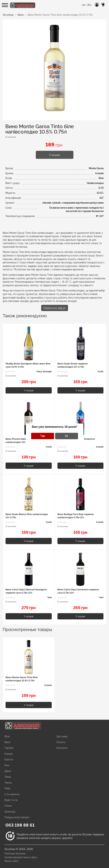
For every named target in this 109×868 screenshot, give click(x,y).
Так (43, 436)
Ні (66, 436)
